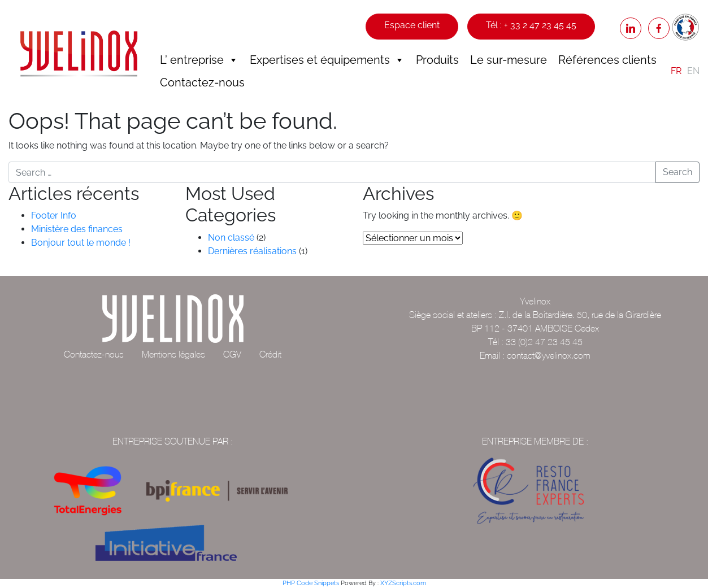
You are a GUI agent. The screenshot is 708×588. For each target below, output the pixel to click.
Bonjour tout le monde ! (81, 243)
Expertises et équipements (327, 60)
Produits (437, 60)
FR (676, 71)
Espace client (412, 25)
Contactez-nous (202, 82)
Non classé (231, 238)
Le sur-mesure (509, 60)
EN (693, 71)
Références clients (607, 60)
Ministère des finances (77, 229)
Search (677, 172)
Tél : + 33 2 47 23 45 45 (531, 25)
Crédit (270, 354)
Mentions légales (173, 354)
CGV (232, 354)
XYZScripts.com (403, 583)
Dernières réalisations (252, 251)
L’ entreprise (199, 60)
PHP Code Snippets (311, 583)
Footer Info (54, 215)
